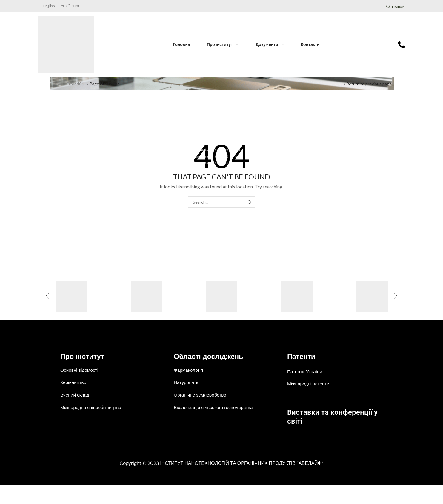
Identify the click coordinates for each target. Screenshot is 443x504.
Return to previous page (369, 84)
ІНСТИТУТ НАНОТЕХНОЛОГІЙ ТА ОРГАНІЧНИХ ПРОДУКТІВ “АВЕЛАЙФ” (242, 482)
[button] (395, 8)
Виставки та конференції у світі (327, 416)
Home (57, 84)
